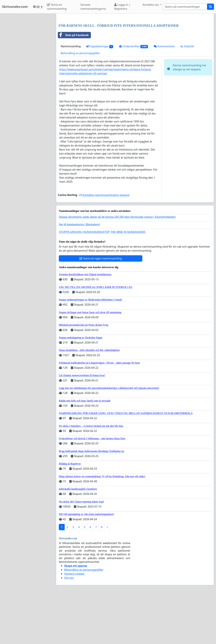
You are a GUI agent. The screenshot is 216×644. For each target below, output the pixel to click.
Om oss (69, 624)
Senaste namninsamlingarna (93, 7)
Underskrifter (133, 93)
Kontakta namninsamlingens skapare (104, 242)
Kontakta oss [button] (151, 5)
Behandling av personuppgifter (80, 100)
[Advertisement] (135, 42)
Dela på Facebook (73, 82)
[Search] (185, 7)
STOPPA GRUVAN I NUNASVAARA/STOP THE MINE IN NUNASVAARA (102, 279)
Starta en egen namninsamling (101, 305)
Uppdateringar (100, 93)
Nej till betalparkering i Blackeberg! (79, 271)
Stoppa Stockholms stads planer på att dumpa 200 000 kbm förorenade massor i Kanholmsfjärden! (117, 264)
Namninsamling (71, 93)
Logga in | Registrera (122, 7)
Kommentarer (164, 93)
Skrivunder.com (15, 7)
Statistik (187, 93)
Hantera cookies (74, 620)
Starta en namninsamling (57, 7)
